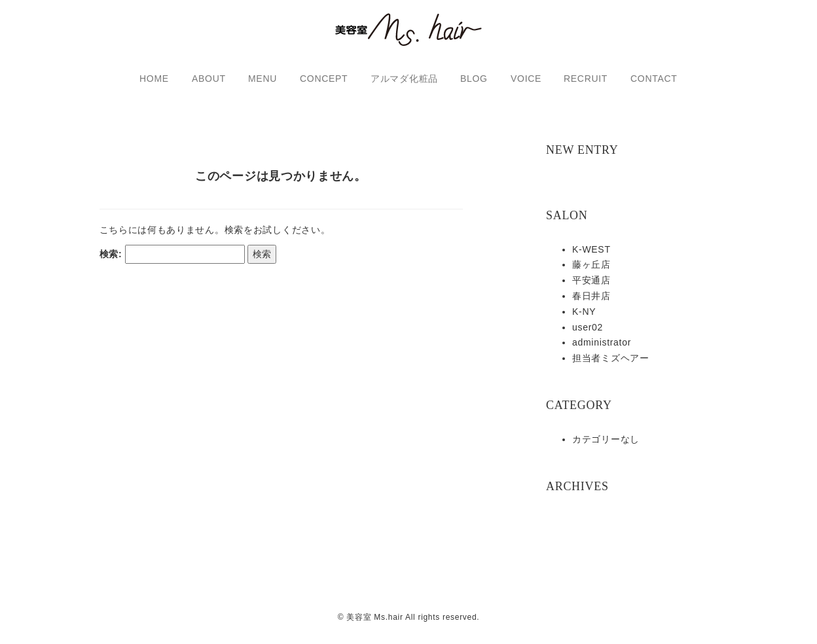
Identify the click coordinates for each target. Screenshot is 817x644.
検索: (111, 264)
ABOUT (209, 79)
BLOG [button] (474, 79)
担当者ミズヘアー (611, 358)
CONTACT (654, 79)
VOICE (526, 79)
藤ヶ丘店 (591, 264)
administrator (602, 342)
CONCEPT (324, 79)
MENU (263, 79)
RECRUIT (586, 79)
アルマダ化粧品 (404, 79)
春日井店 (591, 296)
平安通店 (591, 280)
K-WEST (591, 249)
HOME (154, 79)
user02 (588, 327)
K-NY (584, 312)
